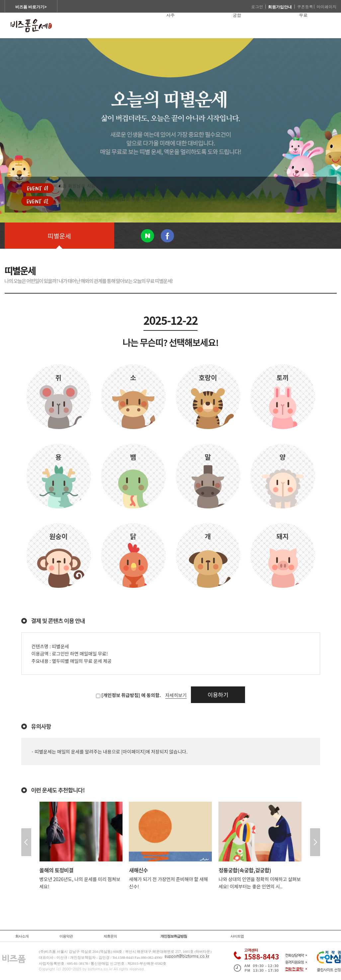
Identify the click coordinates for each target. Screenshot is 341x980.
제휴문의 (110, 936)
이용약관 (66, 936)
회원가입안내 (280, 7)
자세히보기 (176, 695)
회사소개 (22, 936)
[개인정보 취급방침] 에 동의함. (131, 695)
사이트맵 (237, 936)
